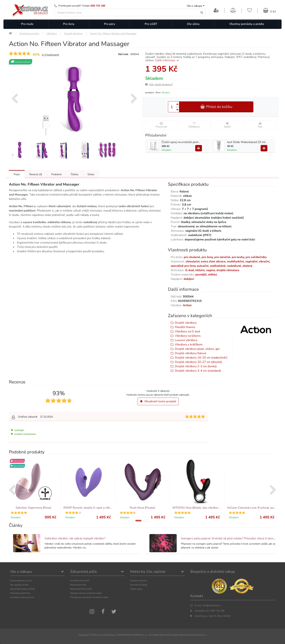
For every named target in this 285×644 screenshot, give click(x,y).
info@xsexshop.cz (212, 605)
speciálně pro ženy (183, 266)
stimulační (192, 261)
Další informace (168, 60)
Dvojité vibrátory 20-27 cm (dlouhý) (198, 362)
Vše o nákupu (194, 6)
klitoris (200, 270)
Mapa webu (136, 589)
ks (177, 107)
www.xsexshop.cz (107, 635)
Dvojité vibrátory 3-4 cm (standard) (198, 371)
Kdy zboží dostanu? (159, 84)
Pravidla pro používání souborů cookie (89, 597)
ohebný (247, 266)
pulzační (203, 266)
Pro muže (27, 24)
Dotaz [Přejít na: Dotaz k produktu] (91, 174)
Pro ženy (69, 24)
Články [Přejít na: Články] (75, 174)
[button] (138, 521)
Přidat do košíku (216, 107)
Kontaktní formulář (80, 580)
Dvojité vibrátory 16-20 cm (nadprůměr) (201, 358)
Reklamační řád (78, 585)
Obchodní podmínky (20, 593)
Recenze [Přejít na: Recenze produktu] (36, 174)
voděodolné (218, 266)
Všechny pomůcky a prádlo (247, 24)
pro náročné (222, 257)
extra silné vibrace (213, 261)
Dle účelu (193, 24)
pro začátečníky (256, 257)
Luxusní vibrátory (186, 340)
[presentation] (15, 99)
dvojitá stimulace (228, 270)
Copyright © (85, 635)
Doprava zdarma (139, 580)
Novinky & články (139, 585)
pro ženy (207, 257)
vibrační (264, 261)
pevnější (201, 275)
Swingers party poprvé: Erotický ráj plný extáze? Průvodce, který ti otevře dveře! (233, 538)
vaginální (251, 261)
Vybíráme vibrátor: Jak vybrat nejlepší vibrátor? (75, 538)
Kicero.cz (202, 635)
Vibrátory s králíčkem (189, 345)
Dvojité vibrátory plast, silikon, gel (197, 349)
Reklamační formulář (81, 589)
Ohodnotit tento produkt (158, 401)
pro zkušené (192, 257)
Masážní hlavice (185, 327)
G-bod (190, 270)
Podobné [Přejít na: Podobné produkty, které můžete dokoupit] (56, 174)
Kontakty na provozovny (22, 597)
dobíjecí (189, 279)
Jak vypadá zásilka (19, 585)
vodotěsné (234, 266)
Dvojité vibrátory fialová (190, 353)
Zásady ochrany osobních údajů (86, 593)
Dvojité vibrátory (186, 323)
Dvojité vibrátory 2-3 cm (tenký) (196, 366)
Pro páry (110, 24)
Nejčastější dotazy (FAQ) (22, 589)
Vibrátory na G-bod (187, 331)
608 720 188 (98, 6)
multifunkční (235, 261)
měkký (212, 275)
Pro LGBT (151, 24)
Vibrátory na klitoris (188, 336)
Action (187, 305)
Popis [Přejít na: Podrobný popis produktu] (17, 174)
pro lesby (238, 257)
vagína (211, 270)
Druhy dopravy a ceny (21, 580)
